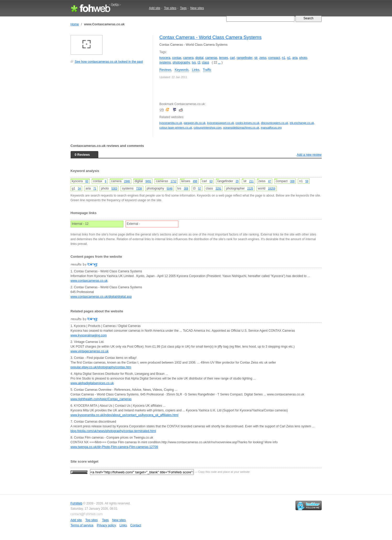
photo (303, 58)
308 (292, 181)
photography (181, 62)
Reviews (165, 70)
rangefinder (245, 58)
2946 (127, 181)
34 (79, 189)
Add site (155, 8)
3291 (218, 189)
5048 (169, 189)
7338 (139, 189)
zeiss (263, 58)
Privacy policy (106, 525)
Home (75, 24)
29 (237, 181)
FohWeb (76, 503)
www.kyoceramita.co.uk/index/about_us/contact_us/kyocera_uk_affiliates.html (125, 415)
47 (269, 181)
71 (95, 189)
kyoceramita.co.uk (171, 123)
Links (196, 70)
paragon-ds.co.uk (195, 123)
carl (232, 58)
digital (199, 58)
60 (87, 181)
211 (251, 181)
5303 (114, 189)
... (219, 62)
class (205, 62)
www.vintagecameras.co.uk (90, 351)
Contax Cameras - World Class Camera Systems (211, 37)
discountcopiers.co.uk (275, 123)
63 (211, 181)
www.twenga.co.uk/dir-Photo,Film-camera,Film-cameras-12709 (114, 447)
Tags (183, 8)
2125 (250, 189)
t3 (199, 62)
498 (195, 181)
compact (274, 58)
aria (295, 58)
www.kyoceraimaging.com (89, 335)
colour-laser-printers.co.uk (176, 128)
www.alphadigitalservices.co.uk (92, 383)
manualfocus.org (271, 128)
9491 (148, 181)
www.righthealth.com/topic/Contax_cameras (101, 399)
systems (165, 62)
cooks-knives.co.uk (248, 123)
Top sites (170, 8)
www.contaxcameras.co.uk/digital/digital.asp (101, 297)
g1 (289, 58)
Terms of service (82, 525)
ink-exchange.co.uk (302, 123)
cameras (211, 58)
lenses (224, 58)
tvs (194, 62)
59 (307, 181)
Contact (136, 525)
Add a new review (309, 155)
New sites (197, 8)
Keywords (182, 70)
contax (177, 58)
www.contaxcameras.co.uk (89, 281)
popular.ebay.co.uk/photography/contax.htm (101, 367)
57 (200, 189)
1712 (173, 181)
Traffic (207, 70)
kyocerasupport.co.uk (221, 123)
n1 (284, 58)
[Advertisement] (110, 103)
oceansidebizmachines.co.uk (241, 128)
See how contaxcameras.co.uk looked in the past (109, 62)
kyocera (165, 58)
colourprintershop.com (208, 128)
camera (188, 58)
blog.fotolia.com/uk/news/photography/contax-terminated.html (113, 431)
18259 (272, 189)
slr (256, 58)
